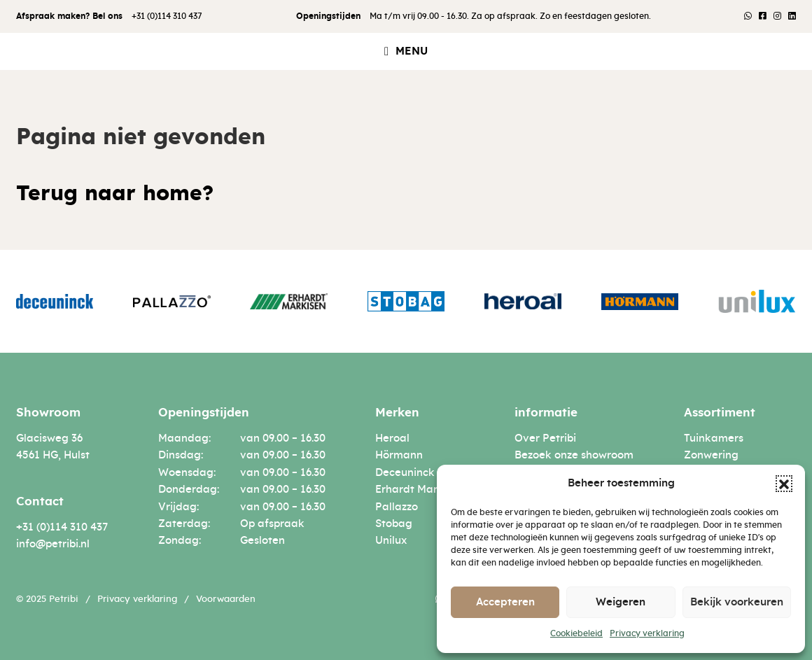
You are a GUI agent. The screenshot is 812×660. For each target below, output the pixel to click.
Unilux (391, 541)
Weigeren (621, 602)
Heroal (392, 438)
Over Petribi (545, 438)
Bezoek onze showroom (574, 455)
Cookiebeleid (576, 633)
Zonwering (711, 455)
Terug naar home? (115, 194)
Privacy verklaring (647, 633)
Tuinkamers (714, 438)
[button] (784, 484)
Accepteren (505, 602)
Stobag (394, 524)
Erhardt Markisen (420, 490)
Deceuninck (405, 473)
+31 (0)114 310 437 (167, 16)
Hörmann (399, 455)
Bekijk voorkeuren (737, 602)
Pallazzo (397, 507)
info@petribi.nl (53, 544)
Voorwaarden (226, 599)
